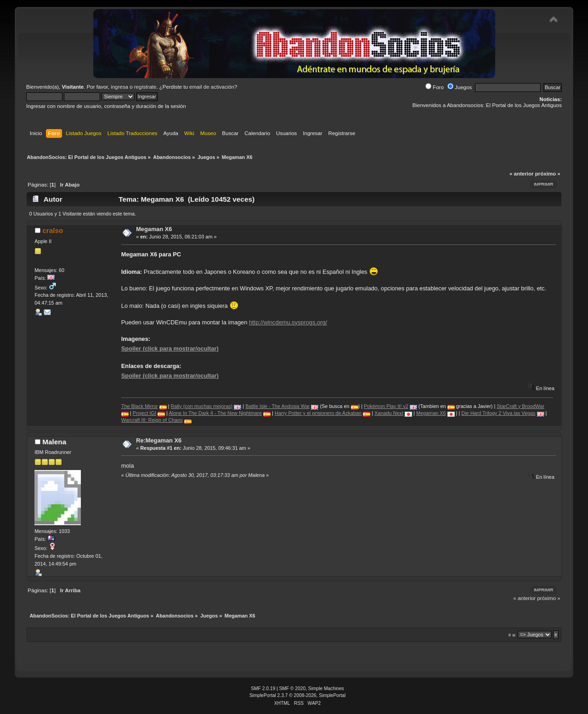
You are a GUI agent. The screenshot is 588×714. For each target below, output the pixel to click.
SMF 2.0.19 (263, 688)
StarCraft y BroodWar (520, 406)
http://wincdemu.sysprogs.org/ (288, 322)
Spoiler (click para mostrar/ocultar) (170, 348)
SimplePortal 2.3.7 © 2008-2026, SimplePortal (298, 695)
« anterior (521, 174)
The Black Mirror (140, 406)
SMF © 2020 (293, 688)
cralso (53, 230)
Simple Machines (326, 688)
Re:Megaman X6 (159, 440)
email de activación (212, 87)
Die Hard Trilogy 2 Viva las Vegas (498, 413)
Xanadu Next (389, 413)
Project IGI (144, 413)
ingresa (119, 87)
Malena (54, 442)
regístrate (145, 87)
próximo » (548, 174)
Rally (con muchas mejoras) (201, 406)
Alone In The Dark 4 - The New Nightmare (215, 413)
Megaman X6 (154, 229)
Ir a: (512, 635)
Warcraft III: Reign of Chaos (152, 420)
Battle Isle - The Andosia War (277, 406)
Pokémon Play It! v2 (386, 406)
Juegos (460, 87)
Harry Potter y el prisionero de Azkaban (318, 413)
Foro (435, 87)
